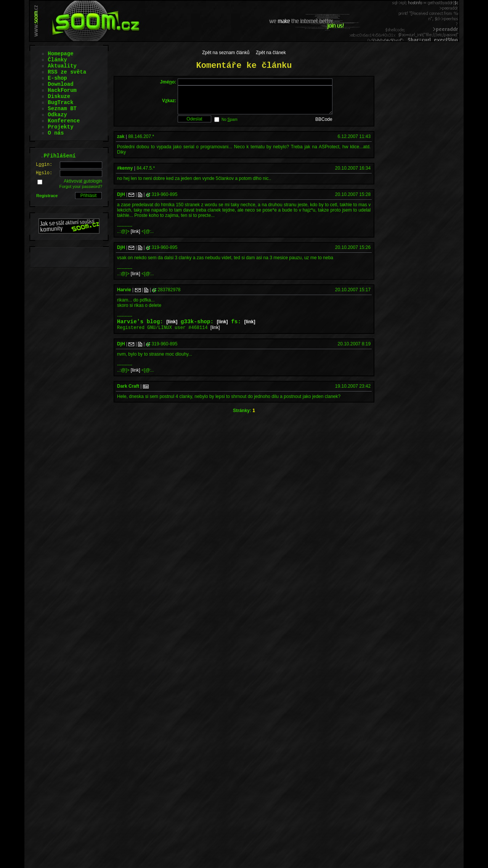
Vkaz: (169, 103)
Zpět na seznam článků (226, 53)
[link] (136, 237)
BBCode (324, 125)
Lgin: (44, 165)
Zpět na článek (271, 53)
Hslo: (44, 173)
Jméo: (168, 82)
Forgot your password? (81, 186)
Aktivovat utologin (83, 181)
